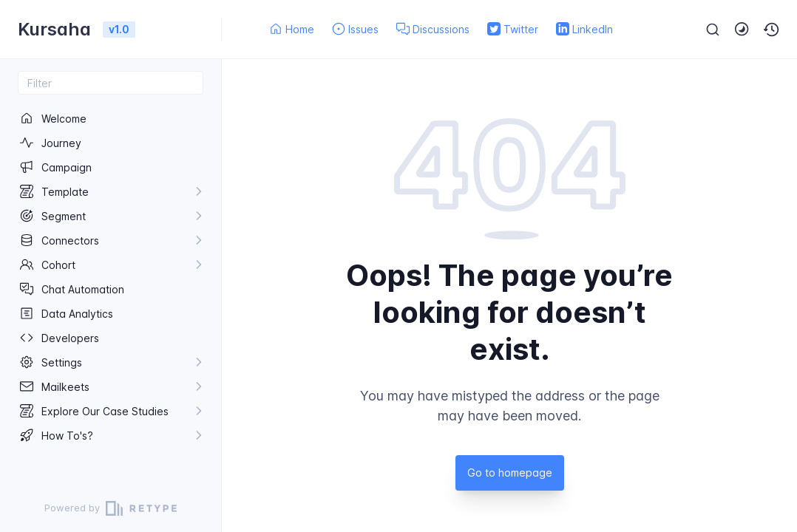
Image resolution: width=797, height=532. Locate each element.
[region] (111, 290)
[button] (772, 30)
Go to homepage (510, 473)
